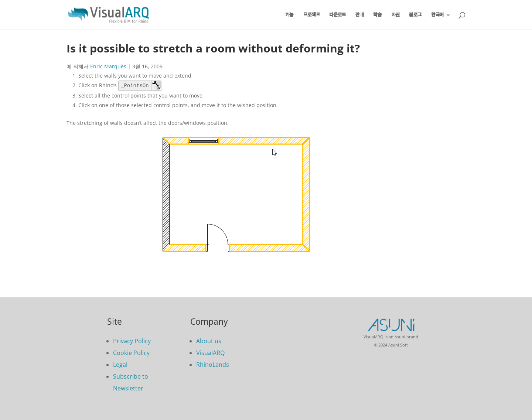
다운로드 (338, 15)
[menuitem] (441, 21)
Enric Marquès (108, 66)
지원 (395, 15)
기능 (290, 15)
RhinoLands (213, 365)
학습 (378, 15)
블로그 (415, 15)
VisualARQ (210, 353)
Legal (120, 365)
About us (209, 341)
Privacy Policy (132, 341)
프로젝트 (312, 15)
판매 (359, 15)
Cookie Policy (131, 353)
